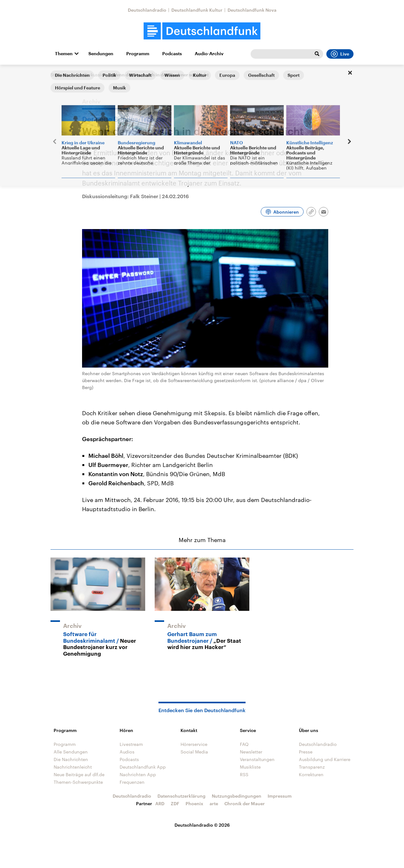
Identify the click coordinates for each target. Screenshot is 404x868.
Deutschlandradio (147, 10)
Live (340, 54)
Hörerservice (194, 744)
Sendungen (101, 54)
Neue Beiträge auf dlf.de (79, 774)
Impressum (280, 796)
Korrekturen (311, 774)
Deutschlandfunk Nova (252, 10)
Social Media (194, 752)
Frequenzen (132, 782)
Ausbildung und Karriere (325, 759)
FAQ (244, 744)
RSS (244, 774)
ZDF (175, 803)
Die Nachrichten (71, 759)
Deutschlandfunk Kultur (197, 10)
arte (214, 803)
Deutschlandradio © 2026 (202, 825)
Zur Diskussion (92, 75)
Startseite (61, 75)
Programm (138, 54)
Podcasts (172, 54)
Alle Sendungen (71, 752)
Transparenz (312, 767)
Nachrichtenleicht (73, 767)
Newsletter (251, 752)
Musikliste (250, 767)
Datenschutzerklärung (181, 796)
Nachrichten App (138, 774)
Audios (127, 752)
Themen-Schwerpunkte (78, 782)
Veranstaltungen (257, 759)
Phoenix (194, 803)
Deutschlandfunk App (143, 767)
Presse (306, 752)
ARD (160, 803)
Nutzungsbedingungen (237, 796)
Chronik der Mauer (245, 803)
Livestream (131, 744)
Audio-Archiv (209, 54)
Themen (64, 54)
